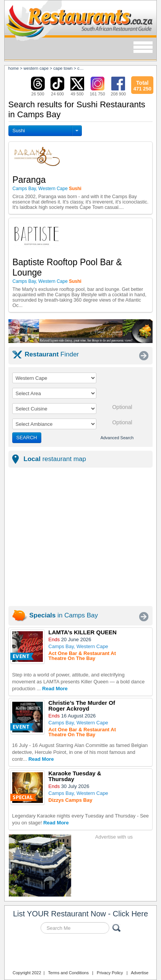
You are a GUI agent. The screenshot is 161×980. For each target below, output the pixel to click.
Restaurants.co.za (81, 953)
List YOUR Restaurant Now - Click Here (80, 914)
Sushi (19, 131)
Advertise (140, 973)
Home (14, 68)
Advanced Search (117, 438)
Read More (55, 689)
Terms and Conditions (68, 973)
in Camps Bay (64, 615)
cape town (63, 68)
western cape (36, 68)
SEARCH (27, 437)
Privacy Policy (110, 973)
